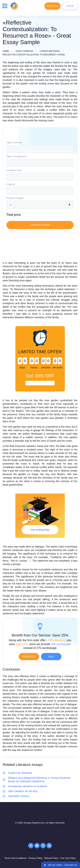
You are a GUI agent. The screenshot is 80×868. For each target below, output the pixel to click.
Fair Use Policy (68, 858)
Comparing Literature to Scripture (28, 786)
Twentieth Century (19, 796)
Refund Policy (51, 858)
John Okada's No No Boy (23, 791)
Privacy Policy (35, 858)
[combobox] (40, 149)
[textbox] (40, 149)
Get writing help (40, 530)
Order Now (52, 6)
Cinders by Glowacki (20, 773)
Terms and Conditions (15, 858)
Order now (29, 657)
